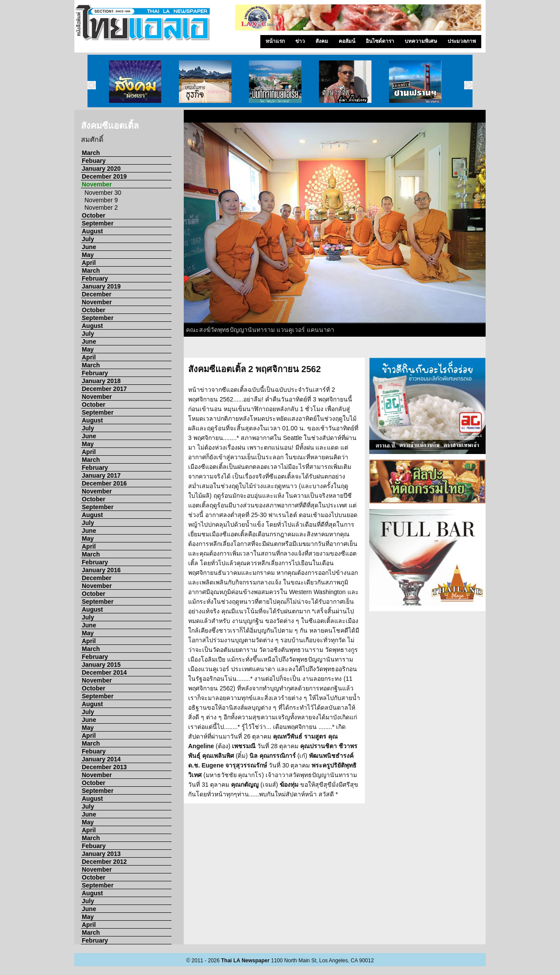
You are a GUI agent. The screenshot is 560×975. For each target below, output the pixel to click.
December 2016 (104, 483)
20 (366, 350)
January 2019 (101, 286)
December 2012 (104, 862)
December (97, 294)
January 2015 (101, 665)
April (89, 263)
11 (431, 341)
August (92, 231)
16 (322, 350)
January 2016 (101, 570)
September (98, 223)
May (88, 255)
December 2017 (104, 389)
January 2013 (101, 854)
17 (333, 350)
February (95, 278)
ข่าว (300, 41)
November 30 (103, 193)
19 (355, 350)
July (88, 239)
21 (377, 350)
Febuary (94, 161)
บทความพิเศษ (421, 41)
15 (475, 341)
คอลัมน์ (347, 41)
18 (344, 350)
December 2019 (104, 176)
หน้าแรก (275, 41)
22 (388, 350)
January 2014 (101, 759)
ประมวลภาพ (462, 41)
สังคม (322, 41)
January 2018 (101, 381)
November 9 (101, 200)
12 (442, 341)
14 (464, 341)
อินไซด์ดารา (380, 41)
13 (453, 341)
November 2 (101, 208)
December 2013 (104, 767)
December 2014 (104, 672)
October (94, 215)
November (97, 184)
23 (399, 350)
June (89, 247)
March (91, 153)
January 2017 (101, 475)
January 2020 (101, 169)
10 (420, 341)
